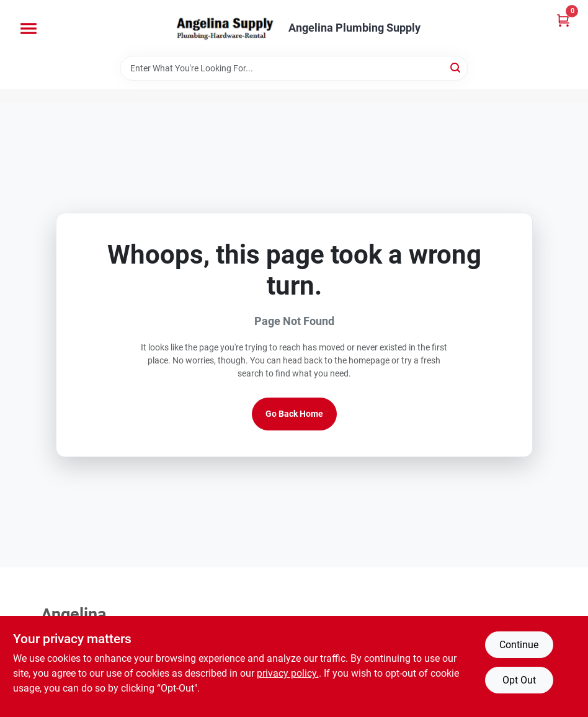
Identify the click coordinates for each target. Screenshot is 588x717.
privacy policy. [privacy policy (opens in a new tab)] (288, 673)
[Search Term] (294, 68)
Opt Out (519, 680)
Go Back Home (294, 414)
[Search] (456, 67)
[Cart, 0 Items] (563, 20)
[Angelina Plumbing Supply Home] (224, 28)
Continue (519, 645)
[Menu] (29, 29)
